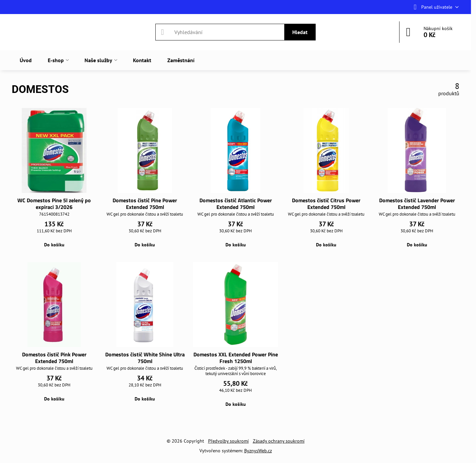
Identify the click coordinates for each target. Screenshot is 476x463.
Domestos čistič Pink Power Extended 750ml (54, 358)
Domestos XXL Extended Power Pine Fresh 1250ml (236, 358)
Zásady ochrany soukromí (279, 441)
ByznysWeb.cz (258, 451)
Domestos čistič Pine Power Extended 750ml (145, 204)
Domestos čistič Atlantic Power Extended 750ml (236, 204)
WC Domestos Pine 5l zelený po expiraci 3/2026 (54, 204)
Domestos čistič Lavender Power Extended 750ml (417, 204)
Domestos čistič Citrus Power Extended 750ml (326, 204)
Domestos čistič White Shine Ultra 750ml (145, 358)
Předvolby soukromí (228, 441)
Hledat (300, 32)
